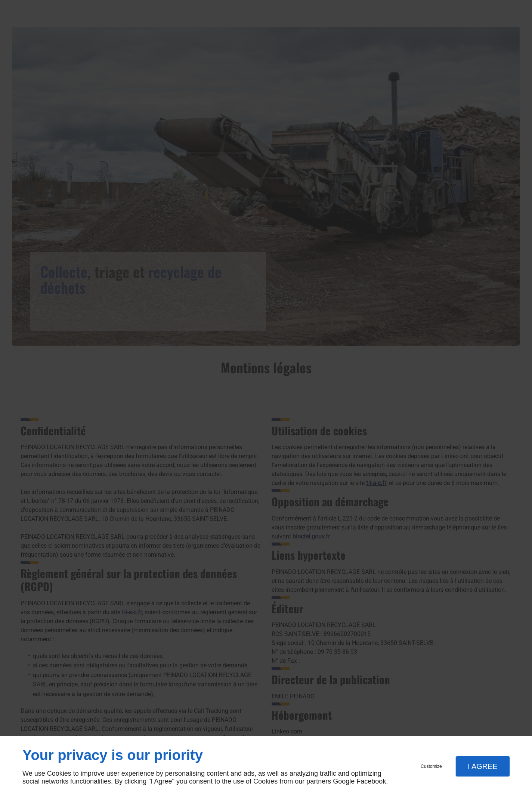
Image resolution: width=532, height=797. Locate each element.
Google (344, 781)
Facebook (371, 781)
